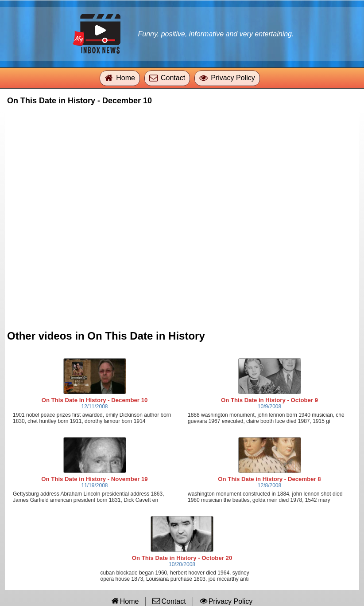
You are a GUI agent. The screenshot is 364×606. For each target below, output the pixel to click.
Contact (173, 78)
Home (126, 78)
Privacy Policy (233, 78)
